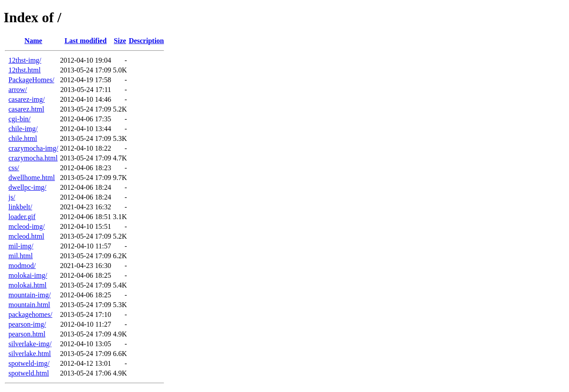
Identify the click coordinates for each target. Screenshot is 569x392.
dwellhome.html (32, 178)
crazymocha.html (33, 158)
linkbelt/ (20, 207)
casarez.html (26, 109)
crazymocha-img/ (33, 148)
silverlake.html (30, 354)
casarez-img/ (27, 99)
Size (120, 41)
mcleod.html (26, 236)
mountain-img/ (30, 295)
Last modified (86, 41)
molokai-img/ (28, 275)
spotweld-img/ (29, 363)
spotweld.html (29, 373)
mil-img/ (21, 246)
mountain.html (29, 305)
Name (33, 41)
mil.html (21, 256)
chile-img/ (23, 129)
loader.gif (22, 217)
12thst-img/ (25, 60)
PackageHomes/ (31, 80)
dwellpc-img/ (27, 187)
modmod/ (22, 266)
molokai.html (28, 285)
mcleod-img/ (27, 226)
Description (146, 41)
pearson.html (27, 334)
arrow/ (18, 90)
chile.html (23, 138)
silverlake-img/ (30, 344)
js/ (12, 197)
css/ (14, 168)
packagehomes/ (30, 314)
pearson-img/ (27, 324)
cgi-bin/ (20, 119)
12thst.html (24, 70)
